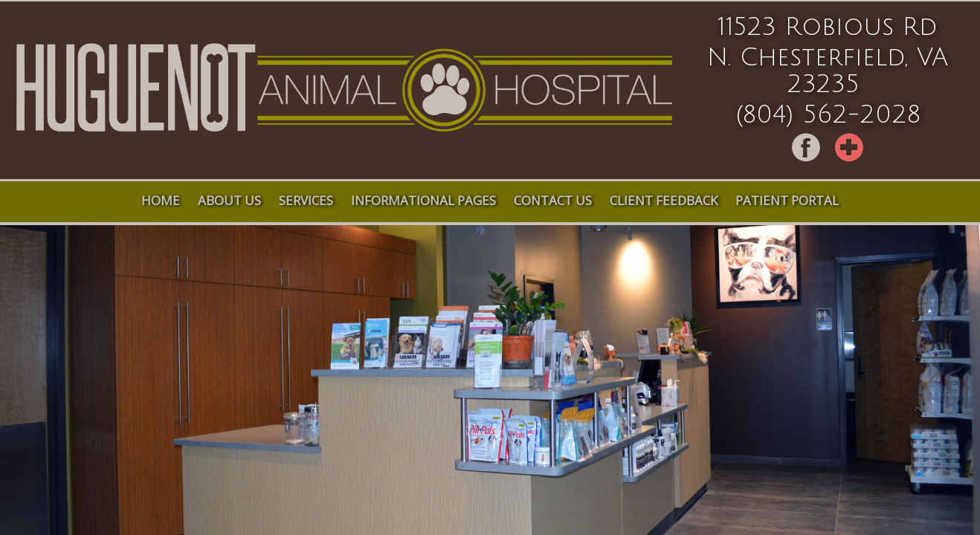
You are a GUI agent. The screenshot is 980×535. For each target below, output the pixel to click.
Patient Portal (787, 200)
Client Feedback (664, 200)
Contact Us (553, 200)
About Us (229, 200)
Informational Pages (423, 200)
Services (306, 200)
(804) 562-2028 (828, 115)
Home (161, 200)
